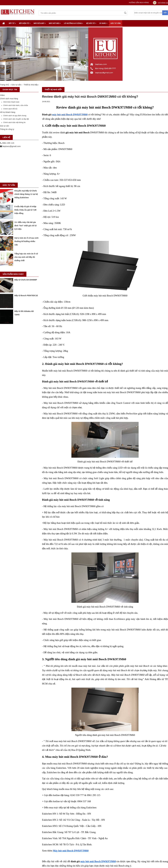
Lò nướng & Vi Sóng (73, 23)
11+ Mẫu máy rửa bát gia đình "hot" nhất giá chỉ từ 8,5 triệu (25, 226)
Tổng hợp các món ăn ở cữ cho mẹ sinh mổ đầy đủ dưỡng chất (26, 257)
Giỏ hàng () (163, 3)
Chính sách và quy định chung (15, 116)
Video (2, 95)
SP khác (103, 23)
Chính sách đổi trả (10, 109)
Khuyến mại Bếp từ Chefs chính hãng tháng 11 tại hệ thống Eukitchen (26, 194)
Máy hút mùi (55, 23)
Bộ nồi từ (91, 23)
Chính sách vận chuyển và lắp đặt (16, 119)
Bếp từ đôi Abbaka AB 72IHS (24, 313)
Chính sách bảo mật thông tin (14, 122)
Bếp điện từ (25, 23)
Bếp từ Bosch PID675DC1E (26, 295)
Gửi (165, 13)
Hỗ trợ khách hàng (8, 112)
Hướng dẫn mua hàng (139, 3)
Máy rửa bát (40, 23)
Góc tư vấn (116, 23)
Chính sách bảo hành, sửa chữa (16, 105)
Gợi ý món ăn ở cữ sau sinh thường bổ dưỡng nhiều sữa (26, 241)
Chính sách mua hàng (9, 99)
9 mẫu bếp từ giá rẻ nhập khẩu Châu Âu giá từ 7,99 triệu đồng (25, 210)
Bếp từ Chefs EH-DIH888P (26, 280)
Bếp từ (12, 23)
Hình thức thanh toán (11, 102)
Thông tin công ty (7, 129)
